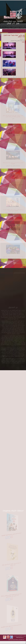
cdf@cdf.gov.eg (19, 637)
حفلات (23, 42)
